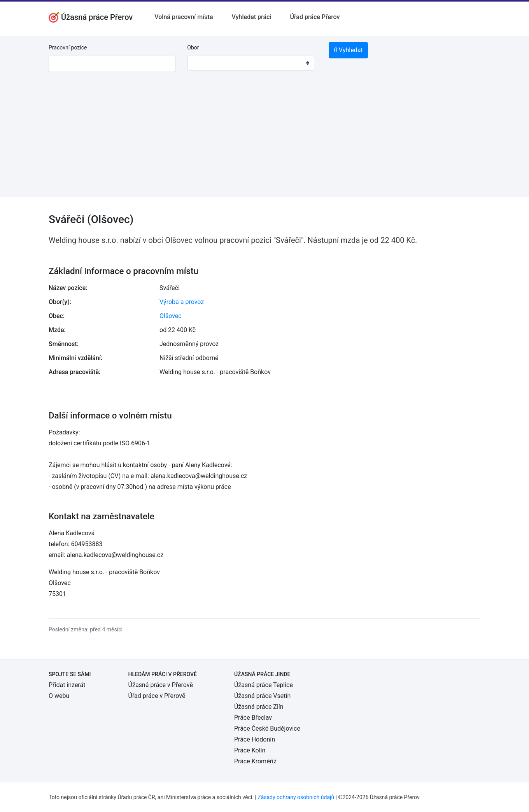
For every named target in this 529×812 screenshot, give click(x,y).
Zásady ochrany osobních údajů (296, 797)
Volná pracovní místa (184, 17)
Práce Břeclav (253, 718)
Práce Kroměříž (255, 761)
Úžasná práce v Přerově (161, 685)
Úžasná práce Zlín (259, 707)
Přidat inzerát (67, 685)
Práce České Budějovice (267, 729)
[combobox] (250, 63)
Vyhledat (348, 50)
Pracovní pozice (68, 47)
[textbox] (203, 63)
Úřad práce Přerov (315, 17)
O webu (59, 696)
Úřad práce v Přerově (157, 696)
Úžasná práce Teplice (264, 685)
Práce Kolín (250, 750)
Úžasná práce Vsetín (262, 696)
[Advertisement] (264, 143)
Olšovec (171, 316)
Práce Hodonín (255, 739)
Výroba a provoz (182, 302)
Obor (193, 47)
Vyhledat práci (252, 17)
